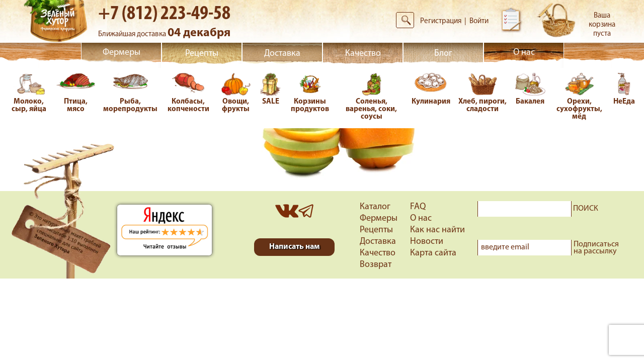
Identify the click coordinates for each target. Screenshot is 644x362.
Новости (427, 242)
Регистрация (441, 21)
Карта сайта (433, 253)
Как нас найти (437, 230)
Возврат (376, 265)
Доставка (282, 54)
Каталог (375, 207)
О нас (524, 53)
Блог (443, 54)
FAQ (418, 207)
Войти (479, 21)
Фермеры (122, 53)
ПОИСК (586, 209)
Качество (363, 54)
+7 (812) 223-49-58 (164, 14)
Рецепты (202, 54)
